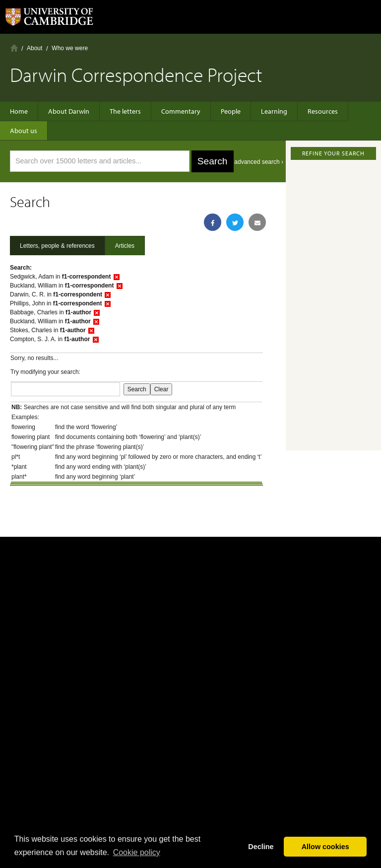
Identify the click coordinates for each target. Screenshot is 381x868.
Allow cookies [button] (325, 847)
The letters (125, 111)
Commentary (181, 111)
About (34, 48)
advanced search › (259, 162)
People (231, 111)
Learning (274, 111)
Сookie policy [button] (137, 852)
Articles (125, 246)
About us (24, 131)
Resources (323, 111)
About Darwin (69, 111)
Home (14, 48)
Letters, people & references (57, 246)
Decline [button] (261, 847)
